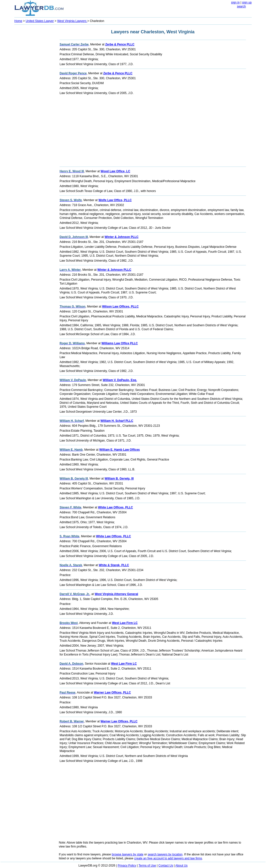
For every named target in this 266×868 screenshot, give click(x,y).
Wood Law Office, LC (115, 171)
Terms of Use (147, 866)
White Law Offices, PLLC (115, 507)
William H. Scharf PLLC (117, 421)
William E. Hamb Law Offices (120, 450)
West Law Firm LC (125, 623)
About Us (181, 866)
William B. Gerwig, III (119, 479)
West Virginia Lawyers (72, 21)
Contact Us (166, 866)
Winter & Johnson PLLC (122, 237)
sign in (235, 2)
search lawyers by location (165, 854)
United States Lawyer (40, 21)
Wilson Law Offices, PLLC (120, 307)
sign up (247, 2)
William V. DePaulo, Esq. (120, 380)
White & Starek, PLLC (114, 565)
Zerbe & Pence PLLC (120, 44)
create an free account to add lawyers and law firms (168, 858)
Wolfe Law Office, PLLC (115, 200)
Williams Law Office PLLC (120, 343)
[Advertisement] (34, 100)
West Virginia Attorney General (116, 594)
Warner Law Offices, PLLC (112, 693)
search (241, 6)
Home (18, 21)
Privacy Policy (127, 866)
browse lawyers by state (128, 854)
